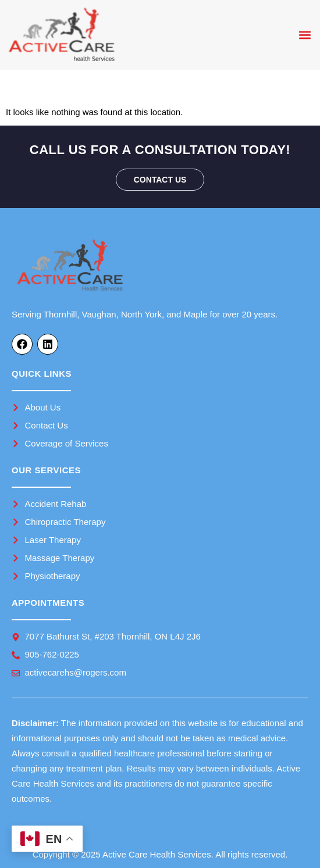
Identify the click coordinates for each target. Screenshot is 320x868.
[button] (305, 35)
